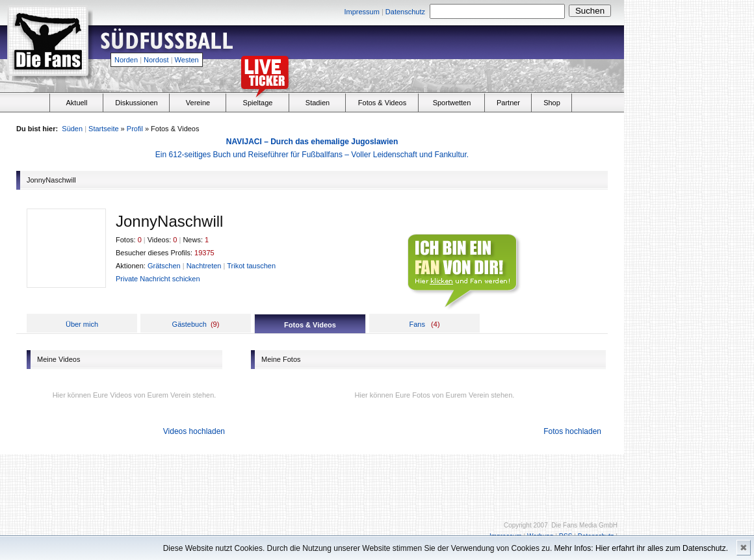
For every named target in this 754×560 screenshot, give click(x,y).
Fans (417, 324)
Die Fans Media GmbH (584, 525)
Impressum (361, 12)
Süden (72, 129)
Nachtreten (204, 266)
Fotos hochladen (572, 431)
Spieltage (258, 103)
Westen (187, 60)
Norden (126, 60)
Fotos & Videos (382, 103)
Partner (508, 103)
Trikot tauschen (251, 266)
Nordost (156, 60)
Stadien (318, 103)
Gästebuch (189, 324)
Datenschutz (405, 12)
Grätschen (164, 266)
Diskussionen (136, 103)
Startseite (103, 129)
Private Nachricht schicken (158, 279)
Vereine (198, 103)
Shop (552, 103)
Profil (135, 129)
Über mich (82, 324)
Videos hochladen (194, 431)
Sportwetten (452, 103)
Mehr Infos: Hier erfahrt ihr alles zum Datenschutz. (641, 548)
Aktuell (76, 103)
